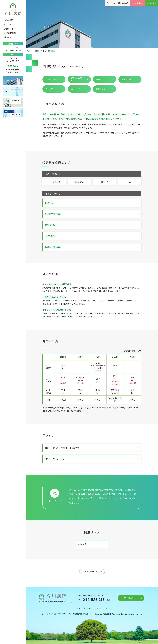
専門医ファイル (13, 113)
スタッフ (49, 89)
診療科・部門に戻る (91, 572)
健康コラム (8, 91)
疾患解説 (13, 102)
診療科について (52, 79)
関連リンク (101, 89)
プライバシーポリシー (85, 608)
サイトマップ (102, 608)
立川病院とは (9, 81)
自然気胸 (82, 544)
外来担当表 (126, 79)
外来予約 (12, 66)
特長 (98, 79)
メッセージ (76, 89)
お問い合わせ (132, 598)
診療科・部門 (39, 51)
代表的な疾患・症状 (78, 79)
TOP (29, 51)
